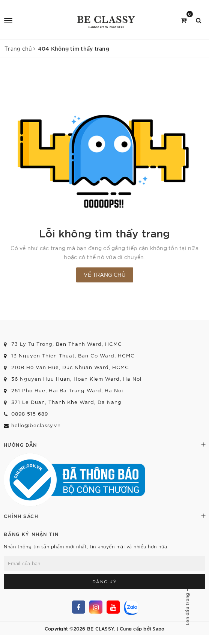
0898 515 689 (30, 414)
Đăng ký (105, 581)
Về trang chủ (105, 275)
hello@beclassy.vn (36, 425)
